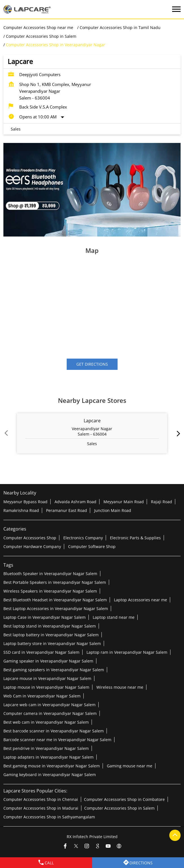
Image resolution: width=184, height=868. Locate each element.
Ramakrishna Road (21, 510)
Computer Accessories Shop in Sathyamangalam (49, 817)
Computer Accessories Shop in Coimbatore (124, 799)
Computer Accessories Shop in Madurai (41, 808)
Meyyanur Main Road (124, 501)
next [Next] (177, 434)
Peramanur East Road (67, 510)
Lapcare (92, 421)
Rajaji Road (162, 501)
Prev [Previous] (7, 434)
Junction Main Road (113, 510)
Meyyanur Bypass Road (25, 501)
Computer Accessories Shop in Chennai (41, 799)
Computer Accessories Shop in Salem (119, 808)
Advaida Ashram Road (75, 501)
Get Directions (92, 364)
